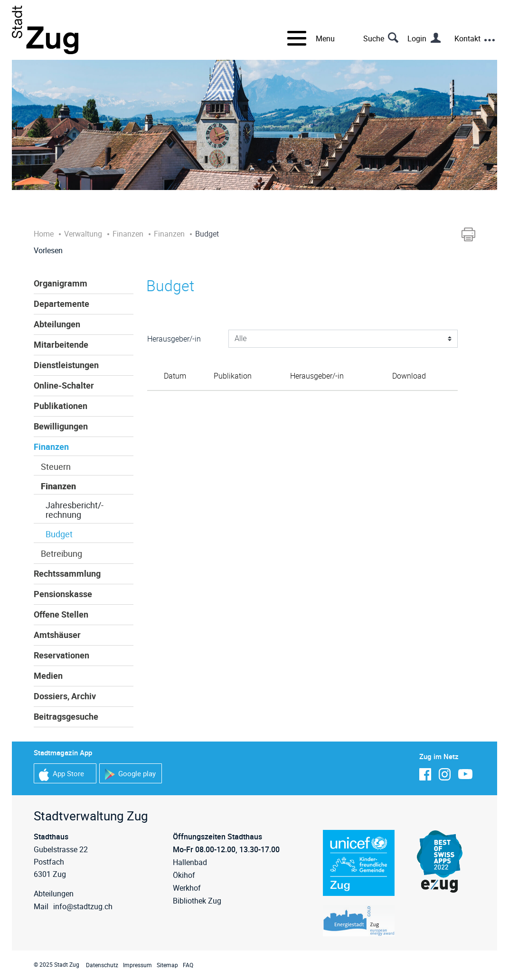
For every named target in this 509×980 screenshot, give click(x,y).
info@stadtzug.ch (83, 906)
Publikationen (61, 406)
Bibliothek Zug (197, 901)
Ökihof (184, 875)
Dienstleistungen (66, 365)
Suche (374, 38)
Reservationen (61, 655)
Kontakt (467, 38)
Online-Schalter (64, 385)
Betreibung (61, 553)
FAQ (188, 965)
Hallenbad (190, 862)
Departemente (61, 304)
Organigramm (61, 283)
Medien (48, 676)
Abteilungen (57, 324)
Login (417, 38)
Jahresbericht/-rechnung (75, 510)
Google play (130, 775)
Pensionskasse (63, 594)
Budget (59, 534)
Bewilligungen (61, 426)
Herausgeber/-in (174, 339)
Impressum (137, 965)
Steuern (56, 466)
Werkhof (187, 888)
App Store (61, 775)
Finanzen (51, 447)
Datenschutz (102, 965)
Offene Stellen (61, 614)
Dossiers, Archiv (65, 696)
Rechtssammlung (67, 573)
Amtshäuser (57, 635)
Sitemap (167, 965)
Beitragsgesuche (66, 716)
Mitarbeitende (61, 344)
